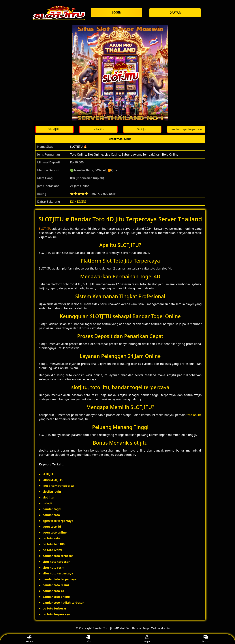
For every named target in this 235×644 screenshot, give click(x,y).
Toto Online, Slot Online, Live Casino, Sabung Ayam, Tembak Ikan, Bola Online (124, 154)
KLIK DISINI (78, 202)
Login (147, 639)
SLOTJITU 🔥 (79, 147)
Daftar (88, 639)
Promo (29, 639)
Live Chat (206, 639)
